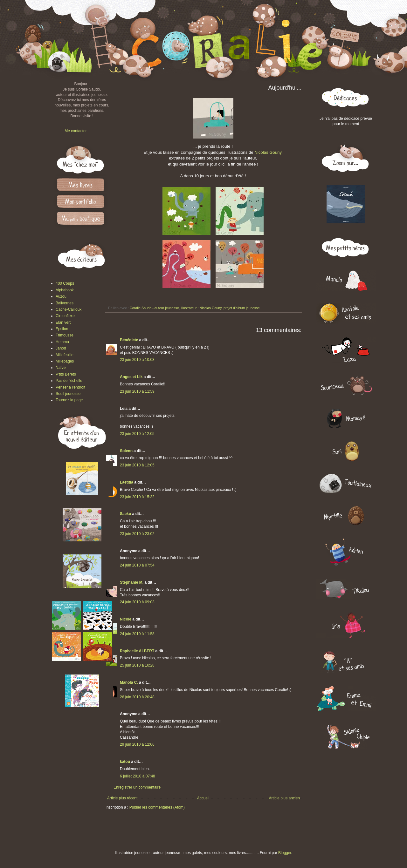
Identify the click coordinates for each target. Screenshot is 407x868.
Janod (61, 348)
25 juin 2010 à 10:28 (137, 665)
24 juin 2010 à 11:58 (137, 634)
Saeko (125, 514)
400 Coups (65, 283)
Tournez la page (69, 400)
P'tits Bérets (66, 374)
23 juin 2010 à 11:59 (137, 391)
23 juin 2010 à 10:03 (137, 360)
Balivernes (65, 303)
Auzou (61, 296)
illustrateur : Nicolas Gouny (201, 308)
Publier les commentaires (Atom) (157, 807)
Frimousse (65, 335)
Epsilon (62, 329)
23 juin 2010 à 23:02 (137, 534)
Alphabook (65, 290)
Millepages (65, 361)
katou (125, 762)
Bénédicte (129, 340)
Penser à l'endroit (70, 387)
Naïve (61, 368)
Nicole (126, 619)
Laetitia (127, 482)
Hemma (62, 342)
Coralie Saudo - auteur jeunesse (154, 308)
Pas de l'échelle (69, 381)
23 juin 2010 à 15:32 (137, 497)
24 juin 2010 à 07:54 (137, 565)
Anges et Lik (131, 377)
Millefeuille (65, 355)
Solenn (126, 451)
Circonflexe (65, 316)
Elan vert (63, 322)
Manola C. (129, 682)
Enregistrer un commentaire (137, 787)
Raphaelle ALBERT (137, 651)
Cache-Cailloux (69, 309)
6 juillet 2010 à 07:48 (138, 776)
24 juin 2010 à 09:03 (137, 602)
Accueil (203, 798)
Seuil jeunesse (68, 394)
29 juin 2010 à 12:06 (137, 744)
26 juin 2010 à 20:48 (137, 697)
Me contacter (76, 131)
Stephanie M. (132, 582)
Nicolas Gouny (268, 152)
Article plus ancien (284, 798)
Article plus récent (122, 798)
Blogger (285, 853)
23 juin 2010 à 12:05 (137, 434)
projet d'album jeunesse (242, 308)
